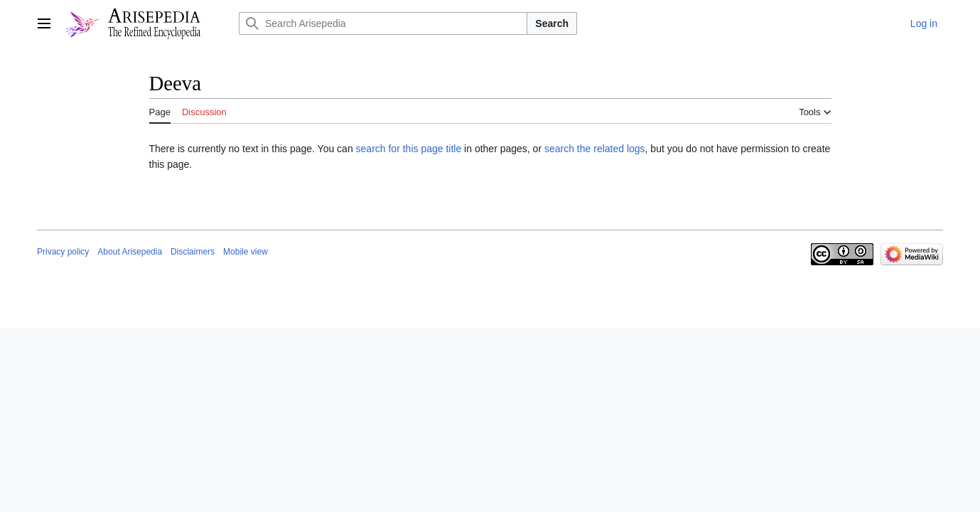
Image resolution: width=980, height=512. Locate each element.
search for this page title (409, 149)
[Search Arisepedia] (383, 23)
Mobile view (246, 252)
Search (552, 23)
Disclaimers (193, 252)
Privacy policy (63, 252)
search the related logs (595, 149)
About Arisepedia (130, 252)
